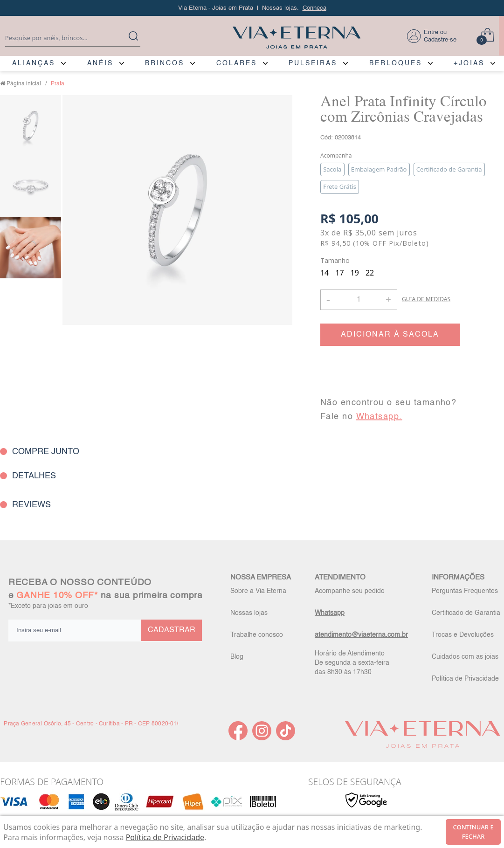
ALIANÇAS (34, 63)
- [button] (328, 300)
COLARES (237, 63)
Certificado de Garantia (466, 613)
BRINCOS (165, 63)
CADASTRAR (172, 630)
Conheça (314, 8)
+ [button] (388, 299)
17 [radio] (339, 273)
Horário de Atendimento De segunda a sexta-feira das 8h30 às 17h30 (352, 663)
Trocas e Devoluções (463, 635)
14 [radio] (324, 273)
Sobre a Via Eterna (258, 591)
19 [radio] (355, 273)
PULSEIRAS (313, 63)
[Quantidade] (359, 300)
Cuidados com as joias (465, 657)
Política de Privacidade (465, 679)
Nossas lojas (249, 613)
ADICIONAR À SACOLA (390, 335)
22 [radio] (370, 273)
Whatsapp (330, 613)
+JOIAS (469, 63)
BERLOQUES (396, 63)
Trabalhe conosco (257, 635)
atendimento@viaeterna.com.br (361, 635)
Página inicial (24, 84)
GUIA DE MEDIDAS (426, 299)
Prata (58, 84)
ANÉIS (100, 63)
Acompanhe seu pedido (350, 591)
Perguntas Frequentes (465, 591)
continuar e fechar (473, 832)
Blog (237, 657)
